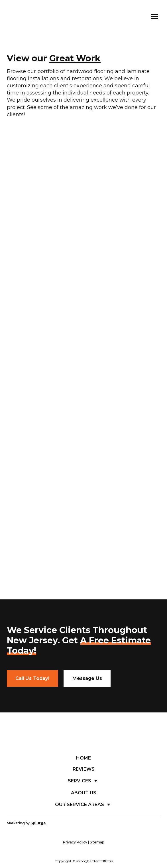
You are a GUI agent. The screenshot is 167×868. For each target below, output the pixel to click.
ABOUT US (84, 793)
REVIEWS (84, 769)
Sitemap (97, 842)
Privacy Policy (75, 842)
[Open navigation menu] (154, 17)
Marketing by (26, 823)
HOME (83, 758)
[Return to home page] (36, 17)
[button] (32, 678)
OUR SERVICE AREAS (80, 804)
